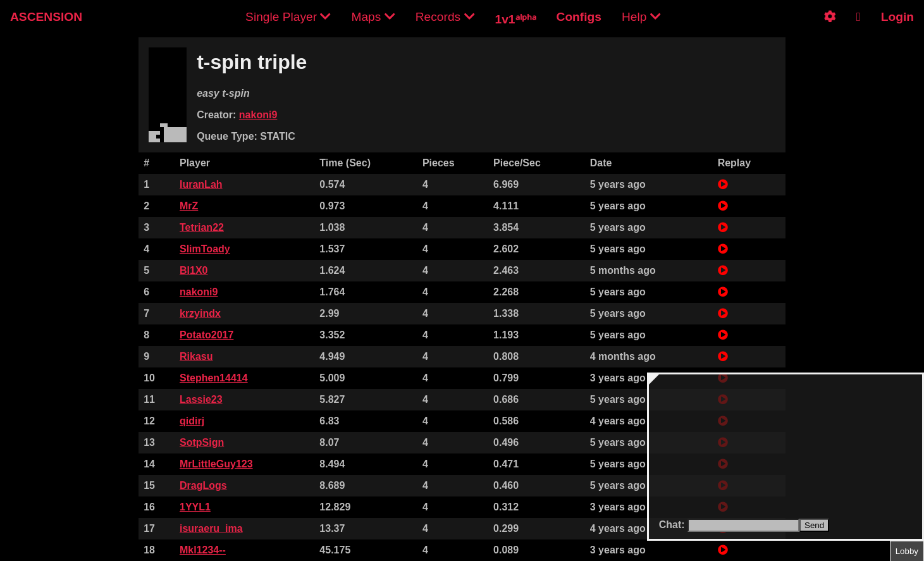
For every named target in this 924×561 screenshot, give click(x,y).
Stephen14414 (214, 378)
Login (897, 17)
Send (814, 525)
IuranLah (201, 184)
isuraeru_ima (211, 528)
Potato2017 (206, 335)
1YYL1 (195, 507)
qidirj (192, 421)
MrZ (189, 206)
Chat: (673, 525)
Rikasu (196, 356)
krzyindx (200, 313)
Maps (373, 17)
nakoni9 (258, 115)
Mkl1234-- (203, 550)
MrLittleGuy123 (216, 464)
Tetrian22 (202, 227)
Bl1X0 (194, 270)
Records (445, 17)
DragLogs (203, 485)
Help (641, 17)
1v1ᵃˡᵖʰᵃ (516, 19)
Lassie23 (201, 399)
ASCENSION (46, 17)
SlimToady (205, 249)
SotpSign (202, 442)
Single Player (288, 17)
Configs (579, 17)
